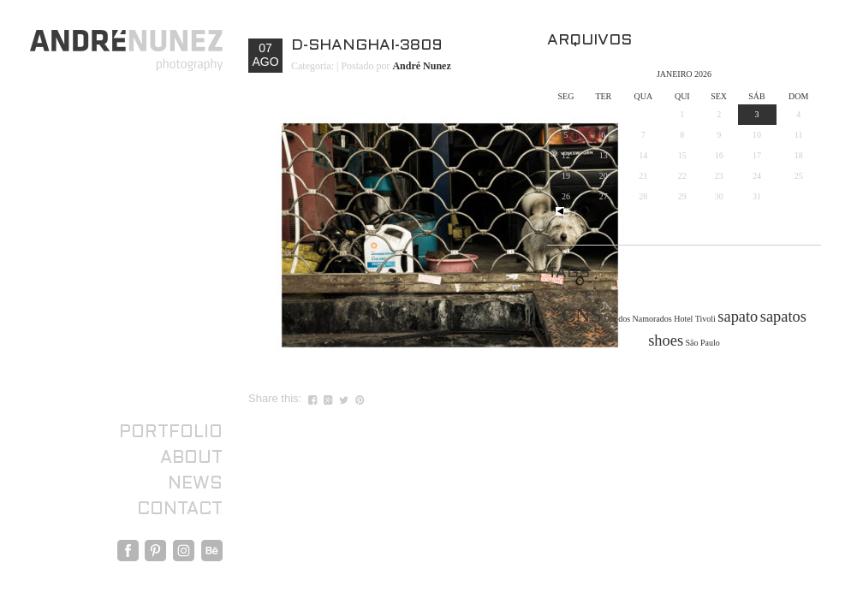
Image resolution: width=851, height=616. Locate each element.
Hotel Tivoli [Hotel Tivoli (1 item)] (695, 319)
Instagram (184, 551)
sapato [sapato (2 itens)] (738, 317)
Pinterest (155, 551)
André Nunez (421, 66)
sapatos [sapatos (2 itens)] (783, 317)
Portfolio (171, 433)
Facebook (128, 551)
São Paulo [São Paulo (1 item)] (703, 343)
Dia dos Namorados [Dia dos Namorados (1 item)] (637, 319)
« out (560, 211)
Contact (180, 510)
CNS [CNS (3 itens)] (582, 315)
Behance (212, 551)
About (191, 459)
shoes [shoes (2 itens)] (666, 341)
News (195, 484)
